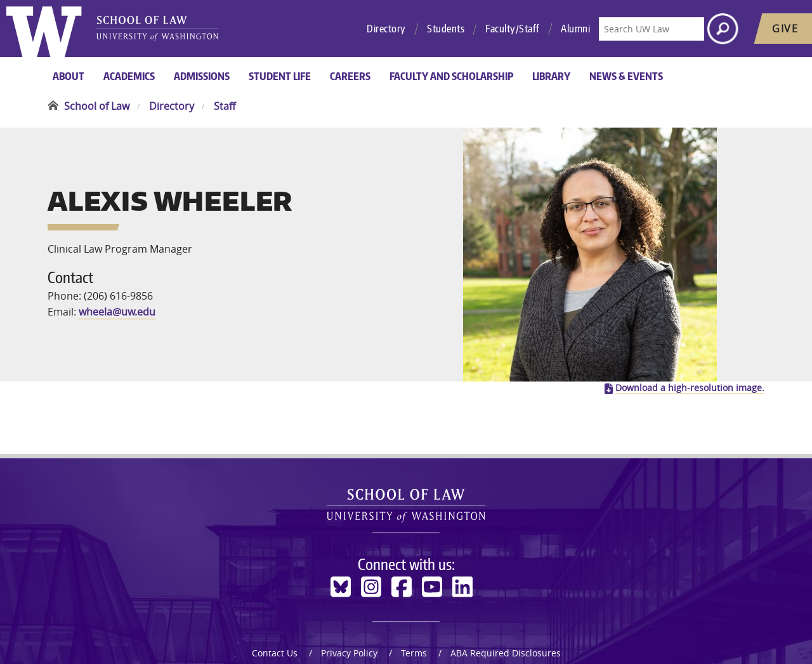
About (69, 76)
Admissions (202, 76)
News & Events (626, 76)
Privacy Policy (349, 557)
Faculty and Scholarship (451, 76)
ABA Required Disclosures (506, 557)
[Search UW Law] (652, 29)
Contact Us (275, 557)
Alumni (575, 29)
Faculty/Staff (513, 29)
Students (446, 29)
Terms (414, 557)
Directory (386, 29)
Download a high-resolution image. (690, 292)
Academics (129, 76)
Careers (350, 76)
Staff (225, 106)
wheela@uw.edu (117, 264)
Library (551, 76)
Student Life (280, 76)
